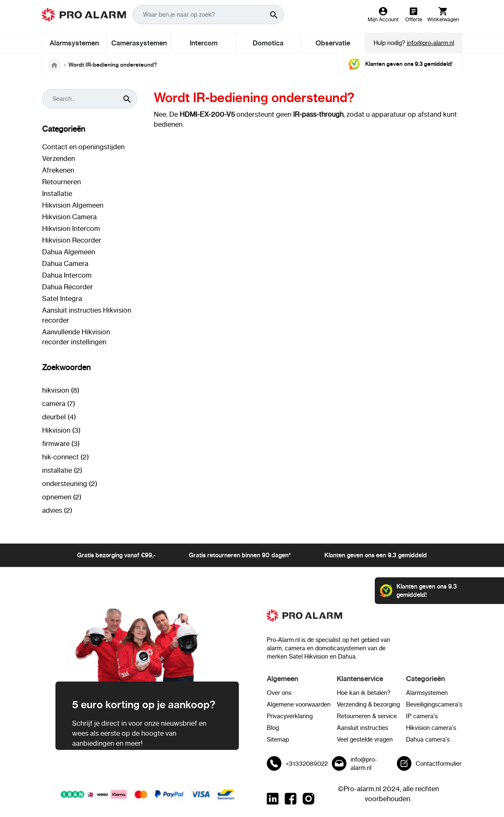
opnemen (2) (62, 497)
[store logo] (84, 15)
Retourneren (61, 182)
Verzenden (59, 158)
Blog (273, 728)
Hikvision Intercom (71, 228)
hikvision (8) (61, 390)
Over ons (279, 693)
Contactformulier (439, 764)
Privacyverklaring (290, 716)
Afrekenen (58, 170)
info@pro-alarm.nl (430, 43)
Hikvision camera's (431, 728)
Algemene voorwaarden (299, 704)
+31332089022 (307, 764)
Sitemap (278, 739)
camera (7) (59, 403)
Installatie (57, 193)
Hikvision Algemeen (73, 205)
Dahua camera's (428, 739)
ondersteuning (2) (70, 484)
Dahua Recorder (68, 287)
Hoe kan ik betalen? (364, 693)
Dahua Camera (65, 263)
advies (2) (57, 510)
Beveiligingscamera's (434, 704)
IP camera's (422, 716)
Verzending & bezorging (368, 704)
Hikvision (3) (61, 430)
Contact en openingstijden (83, 147)
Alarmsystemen (427, 693)
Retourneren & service (367, 716)
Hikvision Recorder (72, 240)
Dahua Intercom (67, 275)
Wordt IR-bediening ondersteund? (113, 65)
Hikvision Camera (69, 217)
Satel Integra (62, 298)
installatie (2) (62, 470)
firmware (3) (61, 444)
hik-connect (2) (65, 457)
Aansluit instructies (362, 728)
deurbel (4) (59, 417)
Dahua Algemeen (69, 252)
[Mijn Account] (383, 15)
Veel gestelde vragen (365, 739)
